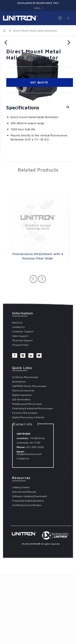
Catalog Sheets (21, 557)
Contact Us (18, 397)
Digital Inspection (22, 465)
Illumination (19, 451)
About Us (17, 392)
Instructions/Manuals (24, 562)
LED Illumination (21, 469)
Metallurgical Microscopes (27, 474)
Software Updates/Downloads (30, 566)
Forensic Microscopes (25, 483)
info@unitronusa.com (29, 524)
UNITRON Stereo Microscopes (29, 456)
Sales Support (20, 406)
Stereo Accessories (23, 460)
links (37, 8)
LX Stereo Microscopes (25, 447)
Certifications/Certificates (27, 575)
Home (5, 31)
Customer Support (23, 401)
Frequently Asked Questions (28, 570)
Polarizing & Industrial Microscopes (33, 478)
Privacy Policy (20, 415)
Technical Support (22, 410)
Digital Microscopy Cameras (28, 487)
